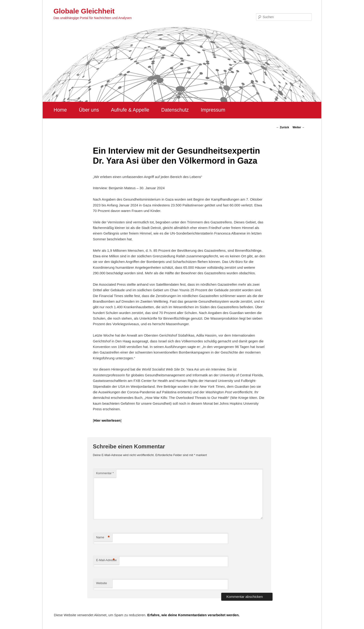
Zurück (283, 127)
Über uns (89, 110)
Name (103, 538)
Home (60, 110)
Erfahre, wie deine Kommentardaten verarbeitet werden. (193, 615)
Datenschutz (175, 110)
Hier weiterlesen (107, 420)
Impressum (213, 110)
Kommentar (105, 473)
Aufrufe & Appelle (130, 110)
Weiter (299, 127)
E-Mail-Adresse (106, 560)
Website (102, 583)
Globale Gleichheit (84, 11)
